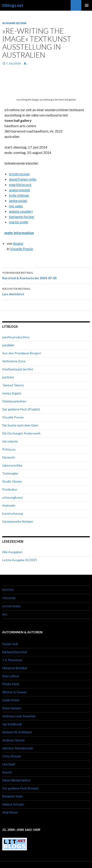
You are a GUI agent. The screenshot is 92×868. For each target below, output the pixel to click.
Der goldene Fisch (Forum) (20, 788)
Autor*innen (11, 606)
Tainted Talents (13, 385)
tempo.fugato (12, 393)
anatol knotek (19, 190)
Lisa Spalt (9, 764)
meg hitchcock (20, 184)
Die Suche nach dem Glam (20, 425)
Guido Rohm (11, 700)
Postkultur (10, 489)
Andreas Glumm (13, 740)
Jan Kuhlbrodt (12, 724)
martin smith (18, 222)
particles (8, 377)
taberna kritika (12, 465)
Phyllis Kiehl (11, 684)
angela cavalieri (21, 211)
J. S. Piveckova (12, 660)
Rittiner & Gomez (14, 692)
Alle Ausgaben (12, 552)
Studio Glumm (12, 481)
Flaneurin (9, 457)
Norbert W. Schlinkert (17, 732)
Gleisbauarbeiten (14, 401)
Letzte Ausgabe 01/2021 (20, 560)
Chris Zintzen (12, 756)
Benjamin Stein (13, 796)
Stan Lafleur (11, 676)
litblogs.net (13, 5)
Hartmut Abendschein (18, 748)
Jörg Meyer (10, 812)
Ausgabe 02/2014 (14, 23)
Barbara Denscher (15, 652)
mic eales (16, 206)
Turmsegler (10, 473)
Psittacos (9, 449)
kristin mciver (19, 174)
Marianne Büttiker (15, 668)
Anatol (18, 243)
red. (5, 614)
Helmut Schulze (13, 804)
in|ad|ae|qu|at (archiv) (18, 369)
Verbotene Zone (14, 361)
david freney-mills (23, 179)
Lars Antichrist (46, 291)
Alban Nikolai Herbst (16, 780)
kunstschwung (13, 513)
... (28, 63)
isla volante (10, 441)
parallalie (8, 345)
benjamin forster (22, 217)
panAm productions (16, 337)
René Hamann (12, 708)
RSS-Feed (8, 590)
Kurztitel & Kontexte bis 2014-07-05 (46, 275)
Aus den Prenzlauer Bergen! (22, 353)
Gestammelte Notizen (18, 521)
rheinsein (9, 505)
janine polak (18, 201)
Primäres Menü (87, 5)
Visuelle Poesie (21, 249)
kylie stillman (19, 195)
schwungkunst (13, 497)
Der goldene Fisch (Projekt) (21, 409)
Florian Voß (10, 644)
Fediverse (9, 598)
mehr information (19, 233)
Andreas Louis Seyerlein (19, 716)
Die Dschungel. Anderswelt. (22, 433)
